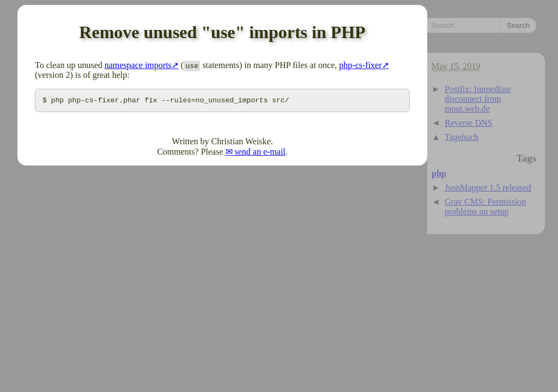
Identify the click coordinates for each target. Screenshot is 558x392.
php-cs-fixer (360, 65)
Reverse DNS (469, 123)
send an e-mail (260, 153)
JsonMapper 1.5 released (488, 188)
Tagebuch (462, 137)
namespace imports (138, 65)
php (439, 173)
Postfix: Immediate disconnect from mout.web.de (478, 99)
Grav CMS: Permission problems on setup (485, 207)
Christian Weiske (241, 143)
